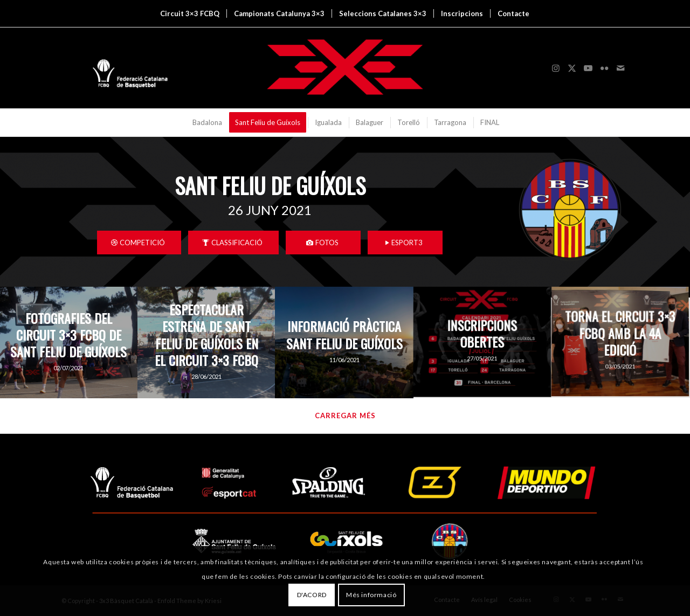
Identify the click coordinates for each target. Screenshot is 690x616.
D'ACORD (312, 595)
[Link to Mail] (620, 68)
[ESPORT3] (405, 243)
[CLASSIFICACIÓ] (233, 243)
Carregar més (345, 416)
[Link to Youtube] (588, 68)
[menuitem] (190, 13)
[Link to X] (572, 68)
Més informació (371, 595)
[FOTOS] (323, 243)
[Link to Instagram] (556, 68)
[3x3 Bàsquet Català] (345, 68)
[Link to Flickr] (604, 68)
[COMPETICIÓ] (139, 243)
